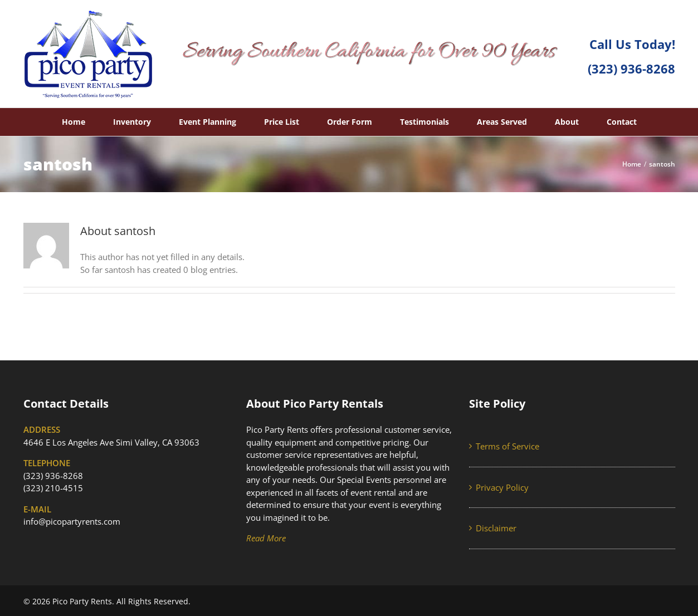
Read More (266, 538)
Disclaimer (496, 528)
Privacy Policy (502, 487)
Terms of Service (507, 446)
